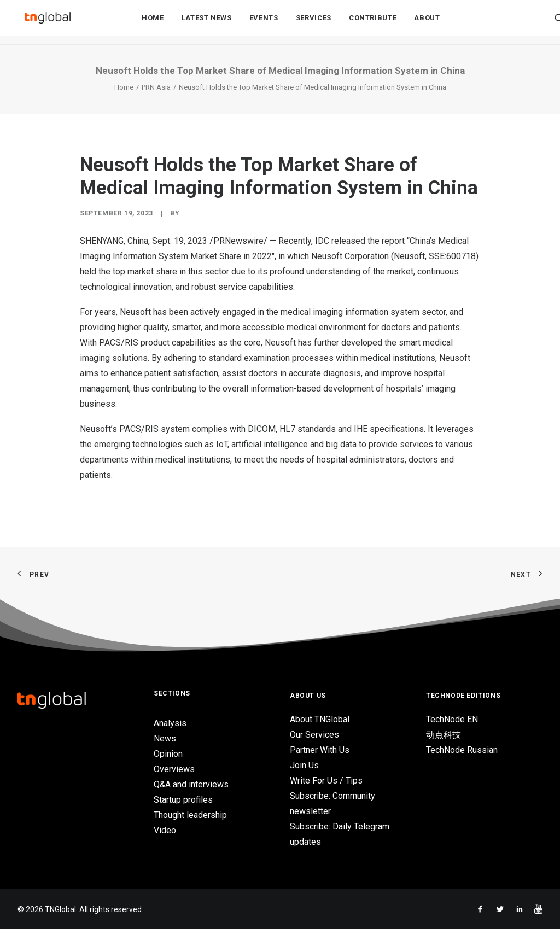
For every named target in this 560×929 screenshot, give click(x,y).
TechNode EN (452, 719)
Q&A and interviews (191, 784)
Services (314, 23)
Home (153, 23)
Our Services (314, 735)
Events (264, 23)
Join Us (304, 765)
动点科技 (444, 735)
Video (165, 830)
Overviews (174, 769)
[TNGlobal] (48, 22)
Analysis (170, 723)
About (427, 23)
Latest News (207, 23)
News (165, 738)
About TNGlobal (320, 719)
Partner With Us (320, 750)
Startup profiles (183, 800)
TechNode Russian (462, 750)
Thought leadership (190, 815)
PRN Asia (156, 87)
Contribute (373, 23)
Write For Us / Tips (326, 781)
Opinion (168, 754)
